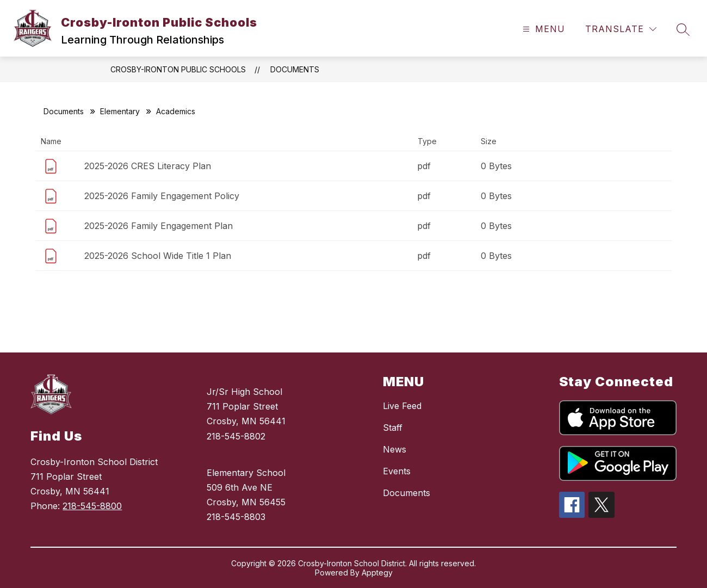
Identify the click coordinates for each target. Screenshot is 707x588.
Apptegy (377, 572)
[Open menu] (542, 29)
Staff (393, 428)
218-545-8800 (92, 506)
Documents (295, 69)
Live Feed (402, 406)
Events (397, 471)
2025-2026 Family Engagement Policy (162, 196)
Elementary (120, 111)
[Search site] (683, 29)
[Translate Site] (621, 29)
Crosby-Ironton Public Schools (178, 69)
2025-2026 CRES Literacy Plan (148, 166)
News (395, 449)
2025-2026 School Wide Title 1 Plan (158, 256)
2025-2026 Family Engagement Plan (159, 226)
